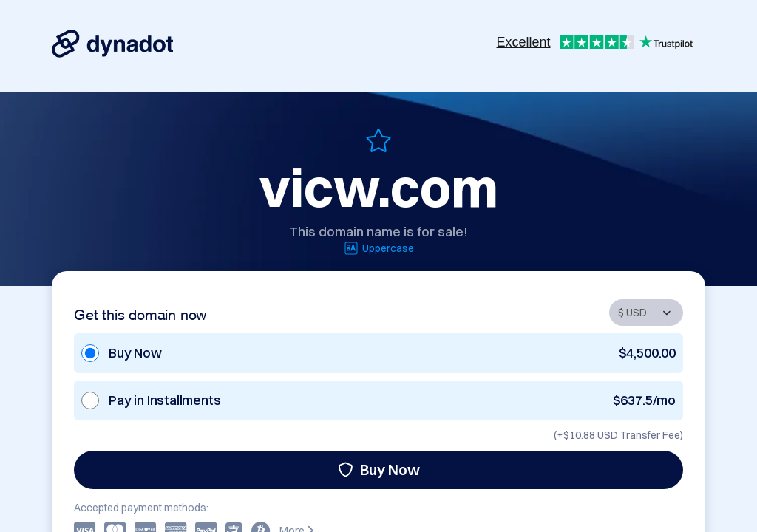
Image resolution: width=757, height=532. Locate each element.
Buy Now (379, 470)
